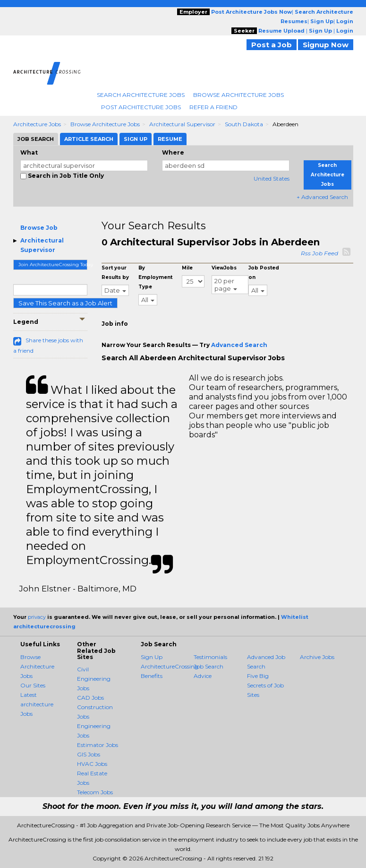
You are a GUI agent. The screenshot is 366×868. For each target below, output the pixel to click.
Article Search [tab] (89, 139)
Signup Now (326, 45)
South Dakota (244, 124)
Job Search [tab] (36, 139)
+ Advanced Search (322, 197)
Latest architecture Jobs (37, 704)
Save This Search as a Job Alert (65, 303)
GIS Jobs (89, 754)
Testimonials (210, 657)
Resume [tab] (170, 139)
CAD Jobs (90, 698)
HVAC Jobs (92, 764)
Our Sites (33, 685)
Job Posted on (264, 273)
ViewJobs (224, 268)
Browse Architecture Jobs (238, 95)
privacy (37, 617)
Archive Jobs (317, 657)
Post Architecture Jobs (141, 107)
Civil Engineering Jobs (94, 679)
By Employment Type (155, 277)
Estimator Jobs (98, 745)
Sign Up (152, 657)
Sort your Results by (115, 273)
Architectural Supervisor (182, 124)
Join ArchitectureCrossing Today (53, 265)
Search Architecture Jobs (141, 95)
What (29, 152)
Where (173, 152)
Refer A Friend (213, 107)
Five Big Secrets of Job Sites (265, 685)
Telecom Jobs (95, 792)
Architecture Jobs (37, 124)
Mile (187, 268)
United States (272, 178)
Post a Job (272, 45)
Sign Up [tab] (136, 139)
